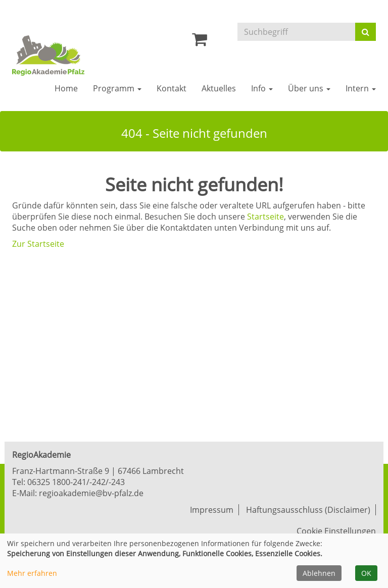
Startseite (265, 217)
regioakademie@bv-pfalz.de (91, 493)
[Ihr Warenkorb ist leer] (200, 42)
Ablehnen (319, 573)
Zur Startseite (38, 244)
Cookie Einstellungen (336, 531)
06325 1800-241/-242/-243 (76, 482)
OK (366, 573)
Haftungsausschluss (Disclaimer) (308, 510)
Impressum (212, 510)
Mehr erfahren (32, 573)
